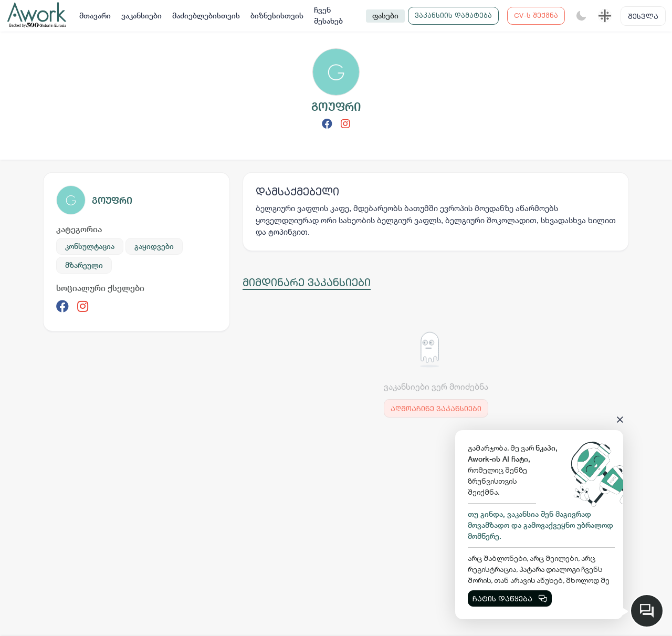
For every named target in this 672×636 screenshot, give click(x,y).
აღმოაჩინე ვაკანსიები (436, 408)
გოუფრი (112, 200)
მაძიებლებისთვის (206, 16)
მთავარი (95, 16)
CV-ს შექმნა (536, 15)
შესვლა (643, 16)
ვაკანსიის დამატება (453, 15)
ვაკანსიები (141, 16)
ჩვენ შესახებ (328, 15)
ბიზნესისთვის (277, 16)
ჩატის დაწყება (510, 598)
